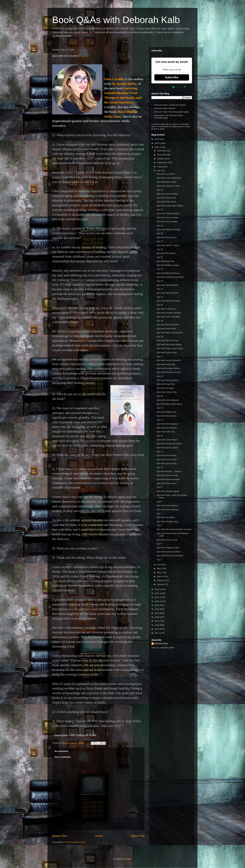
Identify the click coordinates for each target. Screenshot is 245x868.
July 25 (160, 257)
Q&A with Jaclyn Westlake (168, 317)
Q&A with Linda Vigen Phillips (170, 206)
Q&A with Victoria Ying (166, 392)
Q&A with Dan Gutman (167, 428)
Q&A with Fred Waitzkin (167, 506)
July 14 (160, 408)
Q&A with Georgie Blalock (168, 368)
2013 (157, 629)
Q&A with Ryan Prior (166, 384)
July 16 (160, 376)
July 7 (159, 513)
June (160, 565)
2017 (157, 613)
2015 (157, 621)
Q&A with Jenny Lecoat (167, 540)
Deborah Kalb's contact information (170, 105)
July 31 (160, 190)
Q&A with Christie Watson (168, 214)
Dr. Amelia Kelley (124, 84)
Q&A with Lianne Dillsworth (169, 360)
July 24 (160, 269)
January (161, 584)
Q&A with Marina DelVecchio (169, 333)
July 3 (159, 559)
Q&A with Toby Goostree (167, 218)
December (162, 151)
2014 (157, 625)
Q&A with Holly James (166, 202)
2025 (157, 143)
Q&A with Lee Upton (166, 517)
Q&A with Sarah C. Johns (168, 245)
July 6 (159, 525)
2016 (157, 617)
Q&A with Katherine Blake (168, 479)
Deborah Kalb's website (165, 108)
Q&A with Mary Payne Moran (169, 404)
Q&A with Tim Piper (165, 388)
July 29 (160, 226)
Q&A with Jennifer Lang (167, 521)
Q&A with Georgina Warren (169, 313)
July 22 (160, 289)
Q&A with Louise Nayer (167, 440)
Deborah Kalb (161, 644)
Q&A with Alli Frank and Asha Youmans (174, 529)
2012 (157, 633)
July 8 (159, 502)
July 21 (160, 297)
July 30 (160, 210)
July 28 (160, 233)
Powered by (172, 87)
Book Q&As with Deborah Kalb (116, 20)
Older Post (138, 836)
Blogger (128, 859)
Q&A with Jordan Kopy (167, 352)
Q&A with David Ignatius (167, 380)
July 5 (159, 544)
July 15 (160, 396)
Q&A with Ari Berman (166, 309)
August (160, 167)
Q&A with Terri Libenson (167, 424)
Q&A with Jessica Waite (167, 194)
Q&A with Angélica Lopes (168, 548)
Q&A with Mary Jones (166, 198)
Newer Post (60, 836)
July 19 (160, 321)
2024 (157, 147)
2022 (157, 593)
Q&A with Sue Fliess (166, 174)
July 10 (160, 467)
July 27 (160, 241)
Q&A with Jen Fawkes (166, 455)
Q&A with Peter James (167, 483)
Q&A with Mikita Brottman (168, 273)
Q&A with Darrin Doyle (166, 460)
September (162, 163)
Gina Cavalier (114, 79)
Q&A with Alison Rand (166, 182)
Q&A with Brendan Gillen (168, 325)
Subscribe (172, 77)
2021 (157, 597)
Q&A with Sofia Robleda (167, 285)
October (161, 159)
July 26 (160, 249)
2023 (157, 589)
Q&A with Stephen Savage (168, 229)
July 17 (160, 356)
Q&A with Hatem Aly (165, 432)
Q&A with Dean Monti (166, 329)
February (161, 580)
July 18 (160, 337)
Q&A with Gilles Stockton (168, 510)
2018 (157, 609)
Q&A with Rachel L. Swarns (169, 471)
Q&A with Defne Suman (167, 475)
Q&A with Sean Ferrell (166, 416)
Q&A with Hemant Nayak (168, 491)
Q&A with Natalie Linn (166, 412)
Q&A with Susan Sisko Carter (170, 348)
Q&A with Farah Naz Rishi (168, 552)
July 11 (160, 452)
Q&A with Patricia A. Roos (168, 186)
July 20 (160, 305)
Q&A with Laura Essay (166, 463)
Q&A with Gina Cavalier (167, 221)
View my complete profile (163, 648)
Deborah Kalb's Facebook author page (171, 112)
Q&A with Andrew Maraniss (169, 178)
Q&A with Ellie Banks (166, 253)
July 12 (160, 436)
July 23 (160, 281)
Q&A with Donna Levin (167, 237)
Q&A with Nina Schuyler (167, 293)
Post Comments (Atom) (75, 842)
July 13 (160, 420)
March (160, 576)
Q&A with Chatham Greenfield (170, 277)
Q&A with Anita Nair (165, 261)
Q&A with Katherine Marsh (168, 301)
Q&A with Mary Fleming (167, 340)
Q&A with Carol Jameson (168, 400)
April (159, 572)
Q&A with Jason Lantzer (167, 448)
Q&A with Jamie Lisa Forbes (169, 444)
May (159, 568)
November (162, 155)
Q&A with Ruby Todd (166, 364)
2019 (157, 605)
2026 (157, 139)
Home (99, 836)
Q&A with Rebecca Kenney (169, 372)
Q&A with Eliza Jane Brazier (169, 344)
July (159, 170)
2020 (157, 601)
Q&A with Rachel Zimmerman (170, 556)
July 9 (159, 487)
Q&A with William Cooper (168, 265)
